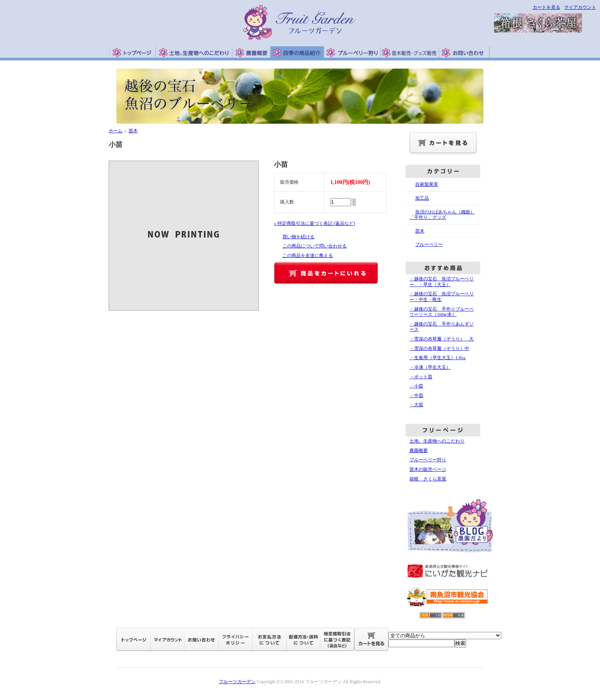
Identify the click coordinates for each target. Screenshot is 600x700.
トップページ (132, 52)
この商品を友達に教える (308, 256)
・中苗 (416, 396)
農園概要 (251, 52)
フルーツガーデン (237, 682)
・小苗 (416, 386)
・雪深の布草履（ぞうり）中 (439, 348)
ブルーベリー (429, 244)
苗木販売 (410, 52)
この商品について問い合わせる (315, 246)
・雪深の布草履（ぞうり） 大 (442, 339)
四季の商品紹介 (297, 52)
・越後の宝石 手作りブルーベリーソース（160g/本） (442, 312)
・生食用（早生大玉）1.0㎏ (438, 358)
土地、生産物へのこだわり (194, 52)
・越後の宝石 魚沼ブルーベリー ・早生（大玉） (442, 282)
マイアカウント (580, 7)
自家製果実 (427, 184)
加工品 (422, 198)
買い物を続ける (298, 237)
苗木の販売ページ (428, 469)
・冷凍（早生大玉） (430, 367)
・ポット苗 (421, 377)
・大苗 (416, 405)
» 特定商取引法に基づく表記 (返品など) (315, 223)
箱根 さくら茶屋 (428, 479)
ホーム (116, 131)
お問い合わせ (465, 52)
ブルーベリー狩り (352, 52)
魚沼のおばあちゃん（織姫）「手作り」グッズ (442, 215)
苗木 (133, 131)
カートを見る (546, 7)
